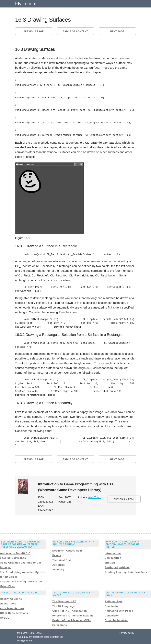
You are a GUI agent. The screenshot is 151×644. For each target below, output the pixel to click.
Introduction (113, 553)
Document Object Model (68, 550)
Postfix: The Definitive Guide (20, 592)
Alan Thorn (95, 497)
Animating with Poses (119, 611)
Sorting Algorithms (117, 567)
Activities (58, 564)
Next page (117, 31)
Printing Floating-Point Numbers (126, 572)
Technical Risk (62, 560)
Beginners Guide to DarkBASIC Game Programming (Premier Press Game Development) (21, 544)
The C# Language (64, 606)
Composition (113, 557)
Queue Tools (8, 603)
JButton (110, 562)
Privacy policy (127, 633)
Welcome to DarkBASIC (15, 553)
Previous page (34, 31)
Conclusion (112, 606)
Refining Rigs (113, 601)
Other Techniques (116, 620)
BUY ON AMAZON (124, 499)
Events (57, 555)
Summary (58, 569)
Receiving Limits (11, 599)
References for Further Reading (73, 615)
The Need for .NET (64, 601)
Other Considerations (14, 613)
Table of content (75, 31)
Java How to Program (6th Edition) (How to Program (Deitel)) (123, 544)
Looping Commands (13, 557)
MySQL (5, 617)
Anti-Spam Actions (12, 608)
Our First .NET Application (70, 611)
